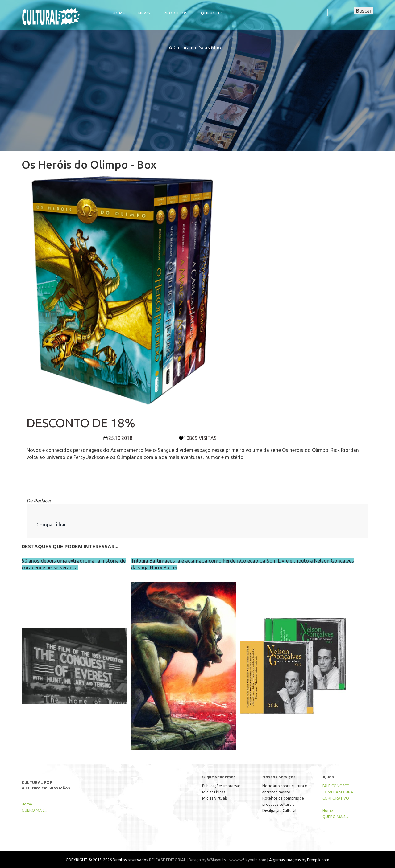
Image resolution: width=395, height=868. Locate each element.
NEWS (144, 13)
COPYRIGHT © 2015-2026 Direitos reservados (107, 860)
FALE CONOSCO (336, 786)
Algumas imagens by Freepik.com (299, 860)
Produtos (176, 13)
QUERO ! (212, 13)
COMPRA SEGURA (338, 792)
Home (119, 13)
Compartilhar (51, 525)
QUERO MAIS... (34, 810)
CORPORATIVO (336, 798)
